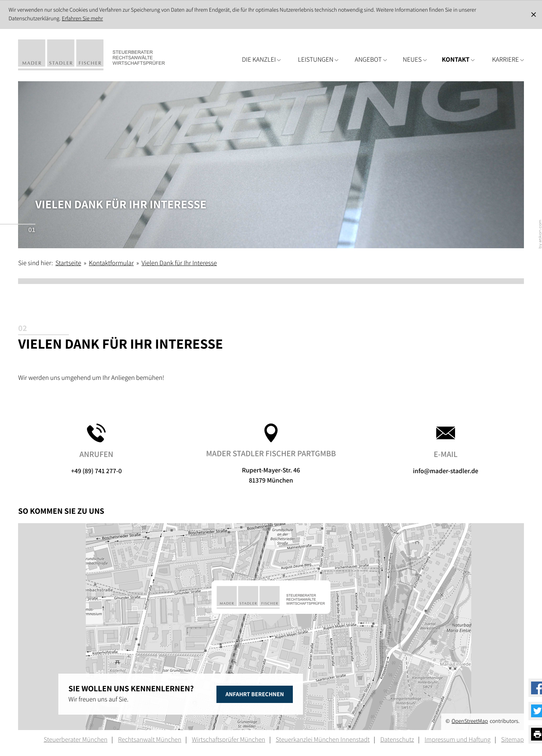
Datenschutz (397, 740)
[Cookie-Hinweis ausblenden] (534, 15)
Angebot (371, 60)
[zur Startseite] (103, 55)
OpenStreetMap (470, 721)
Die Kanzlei (261, 60)
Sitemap (512, 740)
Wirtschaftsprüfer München (229, 740)
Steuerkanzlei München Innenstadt (323, 740)
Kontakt (458, 60)
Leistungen (318, 60)
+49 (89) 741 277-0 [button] (96, 449)
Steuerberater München (76, 740)
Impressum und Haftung (458, 740)
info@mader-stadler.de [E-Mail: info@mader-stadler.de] (446, 449)
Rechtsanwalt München (149, 740)
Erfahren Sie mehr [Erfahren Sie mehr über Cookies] (82, 19)
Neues (415, 60)
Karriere (508, 60)
